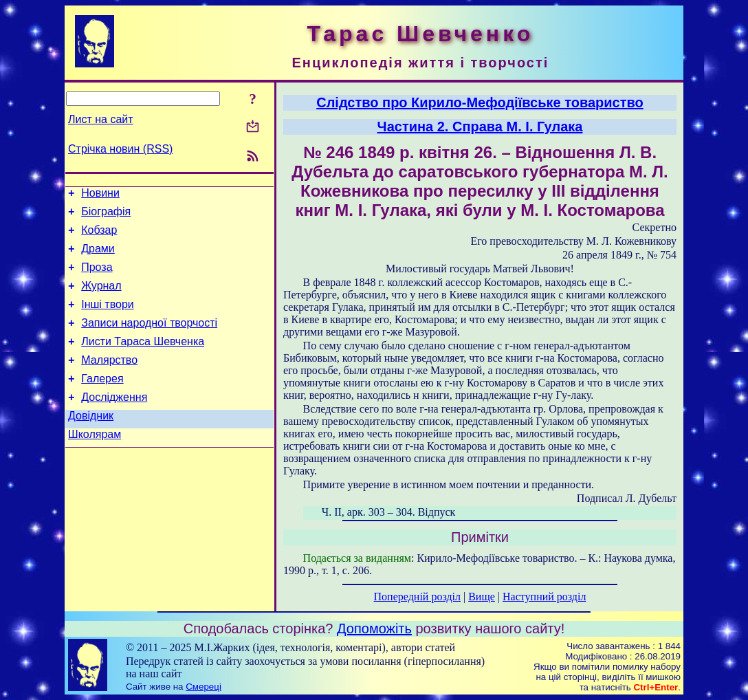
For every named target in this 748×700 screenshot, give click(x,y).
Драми (98, 257)
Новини (100, 195)
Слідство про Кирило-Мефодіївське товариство (480, 102)
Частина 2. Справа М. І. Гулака (480, 127)
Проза (97, 277)
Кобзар (99, 236)
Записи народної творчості (149, 339)
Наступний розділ (544, 597)
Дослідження (114, 422)
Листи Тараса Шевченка (143, 360)
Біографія (106, 216)
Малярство (109, 381)
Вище (482, 597)
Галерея (102, 401)
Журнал (101, 298)
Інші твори (108, 319)
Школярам (95, 463)
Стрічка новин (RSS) (120, 149)
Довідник (91, 442)
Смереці (203, 687)
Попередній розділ (417, 597)
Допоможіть (374, 628)
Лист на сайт (101, 119)
